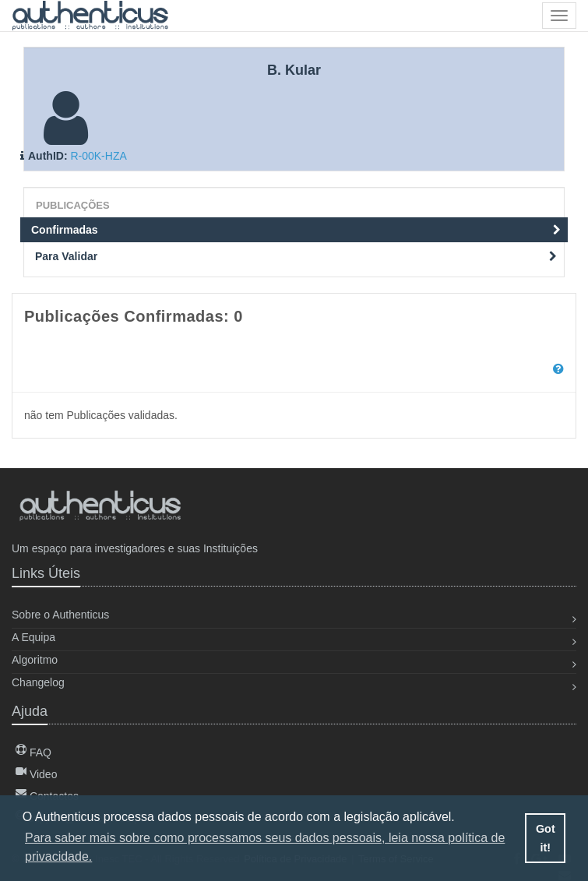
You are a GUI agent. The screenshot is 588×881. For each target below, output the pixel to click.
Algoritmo (35, 660)
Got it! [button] (546, 838)
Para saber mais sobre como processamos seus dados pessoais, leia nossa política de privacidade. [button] (265, 847)
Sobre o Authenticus (60, 615)
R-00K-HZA (98, 156)
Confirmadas (296, 230)
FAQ (33, 752)
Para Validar (296, 256)
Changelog (38, 682)
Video (36, 774)
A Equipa (33, 637)
